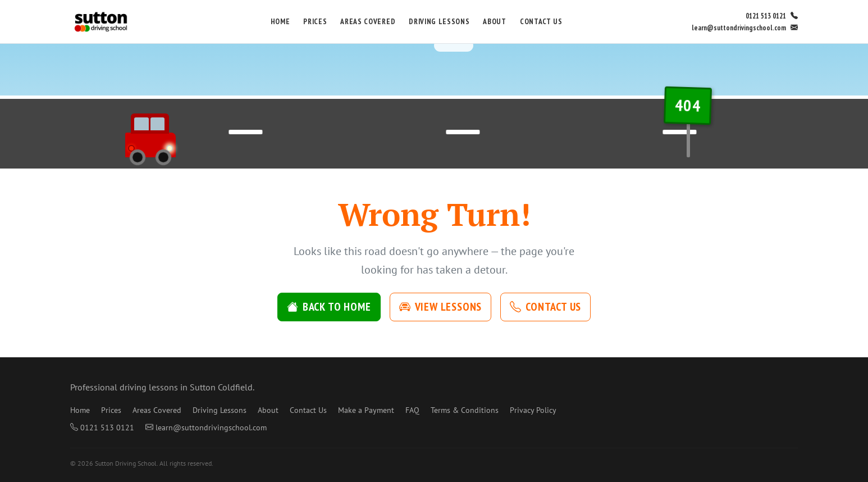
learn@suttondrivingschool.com (745, 28)
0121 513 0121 (772, 16)
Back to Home (329, 307)
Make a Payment (366, 410)
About (494, 21)
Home (280, 21)
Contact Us (541, 21)
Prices (315, 21)
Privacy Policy (533, 410)
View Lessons (441, 307)
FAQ (412, 410)
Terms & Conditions (465, 410)
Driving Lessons (439, 21)
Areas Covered (368, 21)
